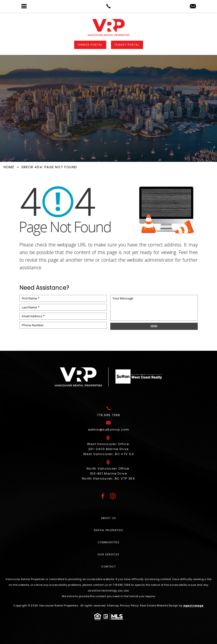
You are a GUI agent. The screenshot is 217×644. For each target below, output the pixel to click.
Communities (108, 542)
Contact (109, 567)
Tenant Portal (127, 45)
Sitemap (113, 606)
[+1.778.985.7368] (108, 416)
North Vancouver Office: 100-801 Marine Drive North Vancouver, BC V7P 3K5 (108, 474)
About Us (108, 518)
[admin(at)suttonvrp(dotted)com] (193, 7)
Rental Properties (109, 530)
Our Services (108, 554)
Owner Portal (90, 45)
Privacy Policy (129, 606)
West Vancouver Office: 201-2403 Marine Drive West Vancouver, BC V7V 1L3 (109, 450)
